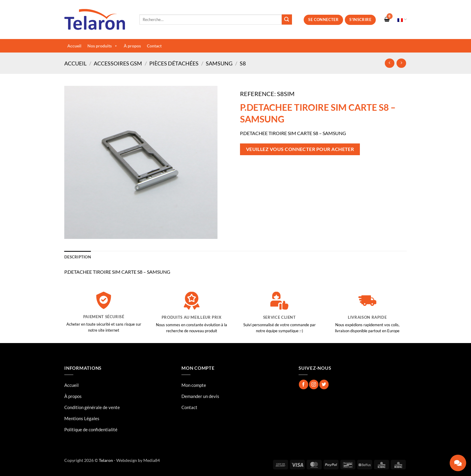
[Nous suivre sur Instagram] (314, 384)
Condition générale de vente (92, 407)
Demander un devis (200, 396)
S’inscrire (360, 20)
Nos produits (103, 46)
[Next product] (389, 63)
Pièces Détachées (174, 63)
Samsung (219, 63)
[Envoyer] (287, 20)
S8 (243, 63)
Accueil (74, 46)
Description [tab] (78, 257)
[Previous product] (401, 63)
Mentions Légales (82, 418)
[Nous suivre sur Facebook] (304, 384)
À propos (132, 46)
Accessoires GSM (118, 63)
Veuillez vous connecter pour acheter (300, 149)
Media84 (152, 460)
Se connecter (323, 20)
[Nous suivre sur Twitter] (324, 384)
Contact (154, 46)
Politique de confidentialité (91, 429)
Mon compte (194, 385)
